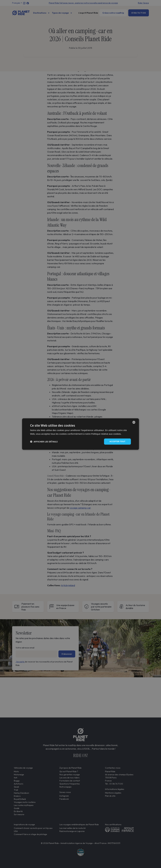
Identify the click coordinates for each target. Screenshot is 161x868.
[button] (44, 442)
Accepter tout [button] (117, 441)
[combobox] (134, 422)
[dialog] (81, 434)
